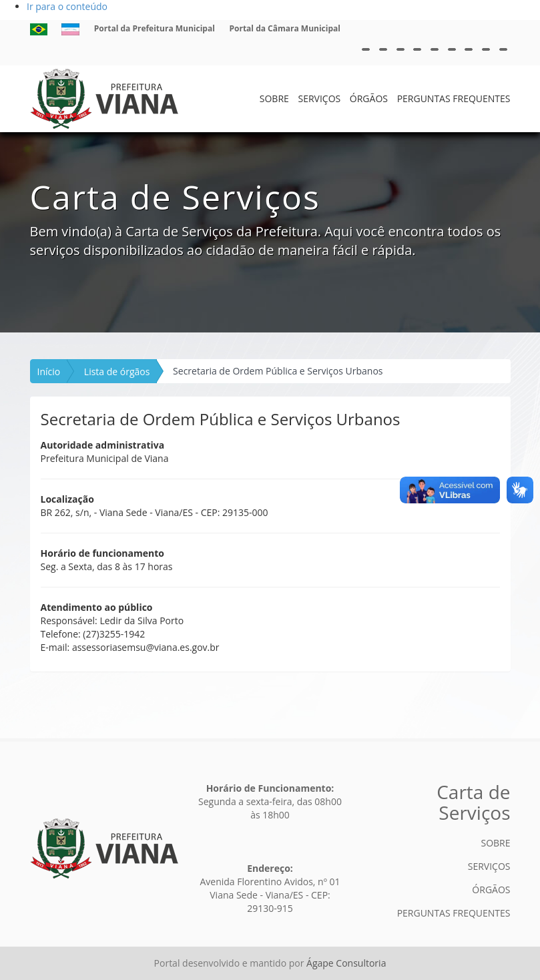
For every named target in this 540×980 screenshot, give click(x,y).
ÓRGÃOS (369, 98)
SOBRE (274, 98)
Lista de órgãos (117, 372)
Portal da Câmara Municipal (285, 28)
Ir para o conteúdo (67, 6)
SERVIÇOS (319, 98)
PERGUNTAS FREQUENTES (454, 98)
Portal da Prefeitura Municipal (155, 28)
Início (49, 372)
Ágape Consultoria (346, 963)
